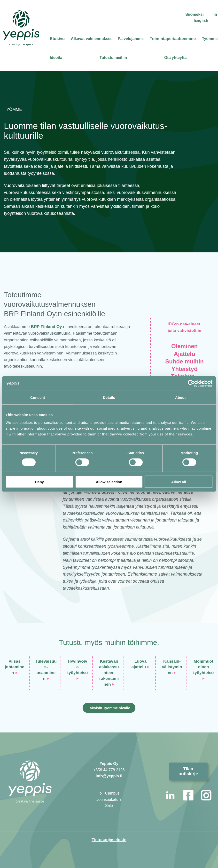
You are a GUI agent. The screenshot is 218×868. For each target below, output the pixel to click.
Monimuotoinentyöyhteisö (203, 667)
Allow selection (109, 482)
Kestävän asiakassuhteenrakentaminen (109, 673)
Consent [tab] (38, 398)
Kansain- (172, 661)
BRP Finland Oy (46, 327)
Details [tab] (109, 398)
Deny (39, 482)
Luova (140, 661)
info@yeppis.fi (109, 776)
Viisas (15, 661)
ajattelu (139, 667)
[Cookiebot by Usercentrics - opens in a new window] (191, 384)
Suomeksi (195, 14)
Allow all (179, 482)
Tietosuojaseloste (109, 840)
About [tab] (180, 398)
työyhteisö (77, 673)
